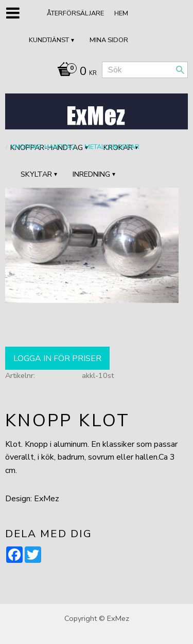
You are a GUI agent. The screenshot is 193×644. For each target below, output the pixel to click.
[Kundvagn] (74, 72)
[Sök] (180, 70)
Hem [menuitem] (121, 13)
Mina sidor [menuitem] (109, 40)
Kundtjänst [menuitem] (49, 40)
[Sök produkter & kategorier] (145, 70)
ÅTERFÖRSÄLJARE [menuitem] (75, 13)
